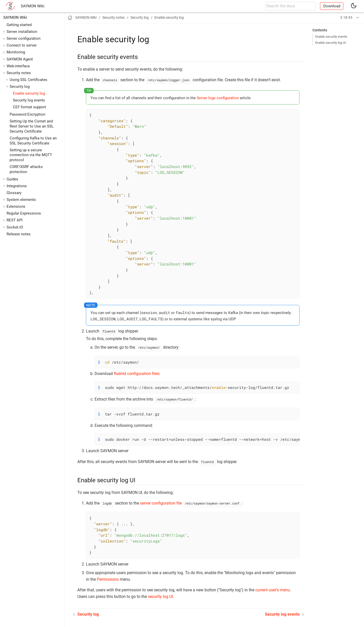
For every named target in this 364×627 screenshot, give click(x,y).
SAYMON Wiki (33, 6)
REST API (15, 220)
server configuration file (161, 501)
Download (332, 6)
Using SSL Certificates (28, 80)
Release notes (19, 234)
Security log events (29, 100)
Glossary (14, 193)
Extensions (16, 206)
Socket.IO (15, 227)
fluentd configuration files (136, 372)
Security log (20, 87)
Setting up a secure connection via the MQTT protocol (31, 155)
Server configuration (24, 38)
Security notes (19, 73)
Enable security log (29, 93)
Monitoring (16, 52)
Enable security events (331, 37)
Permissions (108, 576)
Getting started (19, 25)
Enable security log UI (331, 43)
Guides (12, 179)
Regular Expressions (24, 213)
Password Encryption (27, 114)
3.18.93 (346, 17)
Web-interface (18, 66)
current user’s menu (273, 587)
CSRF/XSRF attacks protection (26, 169)
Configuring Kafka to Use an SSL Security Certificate (33, 141)
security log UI (160, 593)
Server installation (22, 32)
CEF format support (29, 107)
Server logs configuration (218, 97)
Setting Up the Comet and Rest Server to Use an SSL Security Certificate (32, 126)
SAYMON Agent (20, 59)
